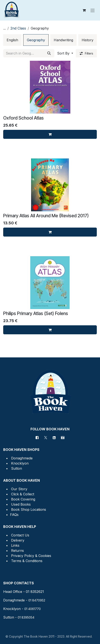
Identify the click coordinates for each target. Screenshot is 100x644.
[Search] (49, 53)
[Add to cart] (50, 134)
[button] (65, 53)
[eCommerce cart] (84, 10)
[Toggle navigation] (93, 10)
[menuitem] (12, 40)
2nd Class (18, 28)
